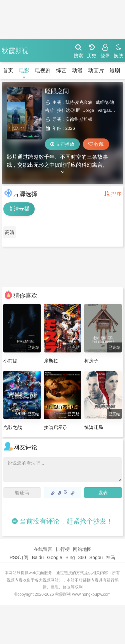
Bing (70, 557)
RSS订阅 (19, 557)
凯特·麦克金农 (79, 102)
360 (82, 557)
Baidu (38, 557)
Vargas (104, 110)
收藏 (96, 144)
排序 (113, 194)
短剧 (115, 70)
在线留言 (43, 549)
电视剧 (43, 70)
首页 (8, 70)
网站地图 (82, 549)
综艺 (61, 70)
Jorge (89, 110)
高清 (10, 232)
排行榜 (63, 549)
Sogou (96, 557)
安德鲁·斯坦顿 (79, 119)
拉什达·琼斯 (68, 110)
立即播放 (62, 144)
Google (54, 557)
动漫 (77, 70)
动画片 (96, 70)
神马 (111, 557)
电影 (24, 70)
